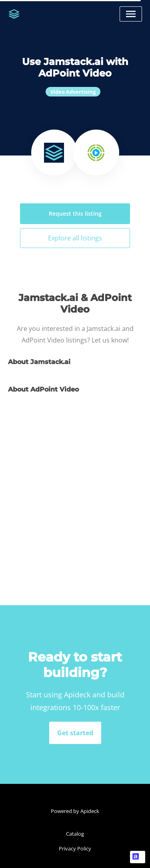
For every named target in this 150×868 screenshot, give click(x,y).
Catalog (75, 834)
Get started (75, 733)
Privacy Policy (75, 848)
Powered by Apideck (75, 811)
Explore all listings (75, 238)
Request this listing (75, 214)
